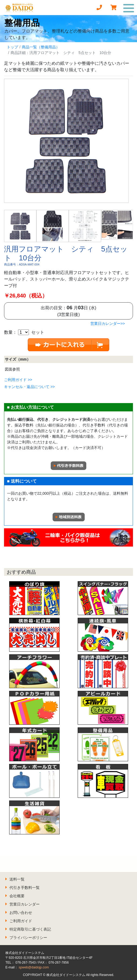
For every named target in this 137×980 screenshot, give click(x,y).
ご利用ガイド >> (18, 380)
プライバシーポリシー (28, 938)
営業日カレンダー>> (108, 324)
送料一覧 (17, 879)
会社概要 (17, 896)
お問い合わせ (21, 913)
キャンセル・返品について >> (29, 387)
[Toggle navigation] (129, 8)
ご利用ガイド (21, 921)
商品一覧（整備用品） (41, 47)
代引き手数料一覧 (25, 888)
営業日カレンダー (25, 904)
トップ (12, 47)
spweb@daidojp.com (34, 967)
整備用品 (22, 23)
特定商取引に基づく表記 (30, 929)
